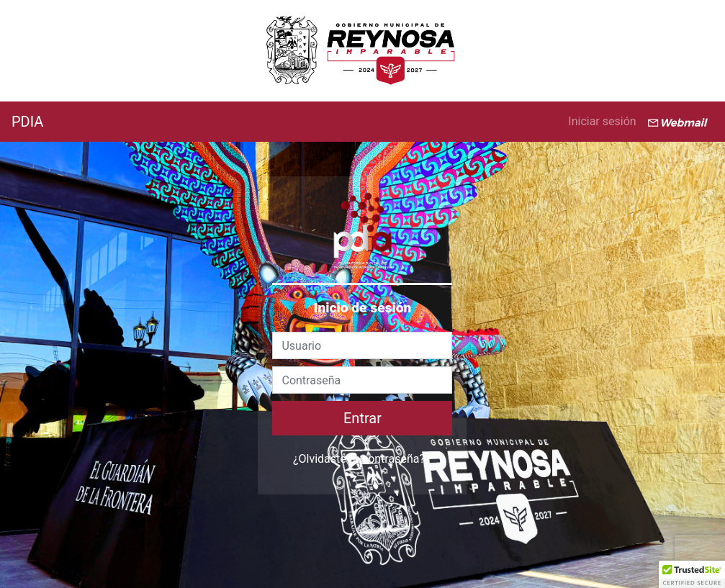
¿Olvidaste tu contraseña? (359, 459)
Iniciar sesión (602, 121)
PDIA (27, 122)
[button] (692, 574)
